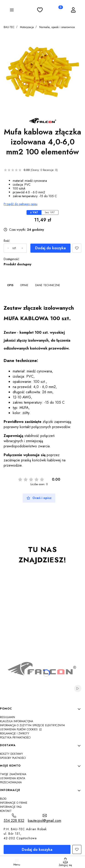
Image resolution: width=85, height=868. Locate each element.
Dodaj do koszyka (50, 248)
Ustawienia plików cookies (19, 729)
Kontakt (6, 811)
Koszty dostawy (11, 754)
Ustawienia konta (13, 778)
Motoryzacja (27, 27)
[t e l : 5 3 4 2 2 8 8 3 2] (14, 818)
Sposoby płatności (13, 758)
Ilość (7, 241)
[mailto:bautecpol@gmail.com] (45, 818)
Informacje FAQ (11, 807)
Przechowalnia (11, 782)
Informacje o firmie (14, 803)
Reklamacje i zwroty (15, 734)
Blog (3, 799)
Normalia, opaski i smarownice (57, 27)
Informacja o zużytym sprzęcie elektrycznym (32, 725)
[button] (12, 11)
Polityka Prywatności (15, 738)
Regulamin (7, 717)
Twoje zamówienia (13, 774)
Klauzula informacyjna (17, 721)
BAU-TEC (9, 27)
